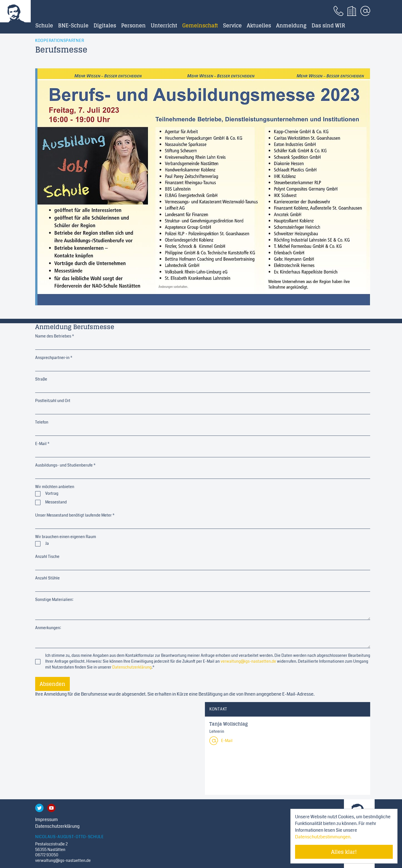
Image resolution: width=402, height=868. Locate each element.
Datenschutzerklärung (132, 667)
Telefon (42, 422)
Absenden (52, 684)
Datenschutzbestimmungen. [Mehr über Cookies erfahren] (323, 837)
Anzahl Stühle (47, 578)
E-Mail (42, 444)
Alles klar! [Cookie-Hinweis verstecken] (344, 852)
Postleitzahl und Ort (53, 401)
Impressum (46, 820)
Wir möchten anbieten (55, 487)
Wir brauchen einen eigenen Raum (66, 537)
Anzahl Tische (47, 557)
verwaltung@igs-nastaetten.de (248, 661)
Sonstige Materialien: (54, 600)
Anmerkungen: (48, 628)
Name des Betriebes (55, 336)
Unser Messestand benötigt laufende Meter (75, 515)
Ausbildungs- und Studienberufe (65, 465)
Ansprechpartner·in (54, 358)
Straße (41, 379)
